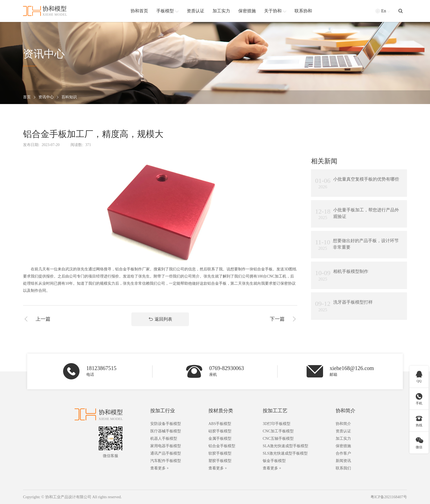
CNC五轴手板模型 (278, 439)
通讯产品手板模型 (166, 453)
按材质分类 (221, 411)
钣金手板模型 (274, 461)
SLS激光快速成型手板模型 (285, 453)
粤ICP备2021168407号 (389, 497)
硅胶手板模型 (220, 431)
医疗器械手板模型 (166, 431)
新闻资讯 (343, 461)
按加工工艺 (275, 411)
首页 (27, 97)
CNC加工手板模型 (278, 431)
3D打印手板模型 (277, 424)
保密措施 (343, 446)
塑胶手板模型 (220, 461)
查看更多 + (159, 468)
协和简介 (346, 411)
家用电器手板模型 (166, 446)
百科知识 (69, 97)
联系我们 (343, 468)
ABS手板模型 (220, 424)
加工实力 (343, 439)
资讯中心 (46, 97)
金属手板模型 (220, 439)
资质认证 (343, 431)
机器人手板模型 (164, 439)
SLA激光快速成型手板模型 (285, 446)
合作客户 (343, 453)
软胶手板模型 (220, 453)
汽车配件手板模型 (166, 461)
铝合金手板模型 (222, 446)
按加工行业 (163, 411)
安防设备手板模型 (166, 424)
